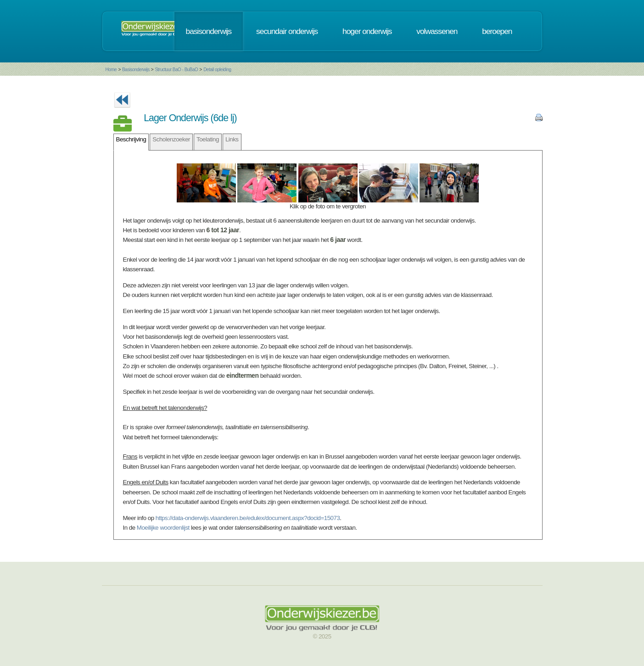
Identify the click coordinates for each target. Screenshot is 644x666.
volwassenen (437, 31)
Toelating (208, 139)
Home (111, 70)
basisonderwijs (209, 31)
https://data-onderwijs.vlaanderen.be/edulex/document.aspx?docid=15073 (248, 518)
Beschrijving (131, 139)
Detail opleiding (217, 70)
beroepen (497, 31)
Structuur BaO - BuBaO (176, 70)
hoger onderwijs (367, 31)
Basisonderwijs (136, 70)
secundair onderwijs (287, 31)
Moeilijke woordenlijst (163, 528)
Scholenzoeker (171, 139)
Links (232, 139)
